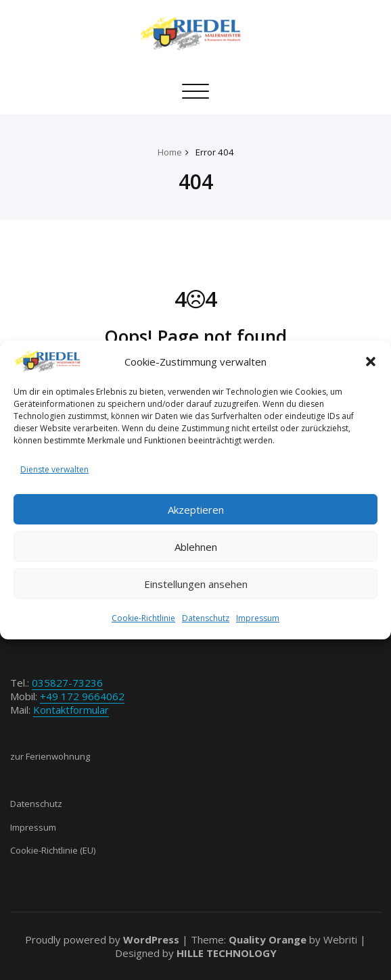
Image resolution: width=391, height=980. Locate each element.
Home (170, 152)
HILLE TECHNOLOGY (227, 953)
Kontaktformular (71, 710)
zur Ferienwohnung (50, 756)
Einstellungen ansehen (196, 584)
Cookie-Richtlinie (143, 618)
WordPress (151, 939)
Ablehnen (196, 547)
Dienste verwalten (54, 469)
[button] (371, 362)
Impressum (258, 618)
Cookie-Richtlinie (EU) (53, 850)
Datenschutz (206, 618)
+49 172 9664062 (82, 696)
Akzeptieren (196, 510)
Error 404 (215, 152)
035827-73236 (67, 683)
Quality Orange (268, 939)
